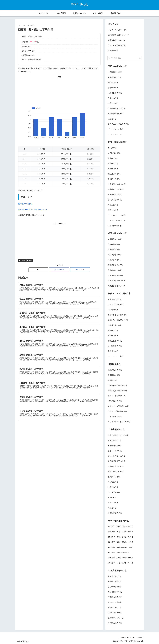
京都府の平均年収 (115, 597)
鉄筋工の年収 (113, 487)
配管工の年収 (113, 503)
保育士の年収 (113, 210)
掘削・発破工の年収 (116, 472)
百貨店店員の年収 (115, 299)
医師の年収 (112, 148)
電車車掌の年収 (114, 375)
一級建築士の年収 (115, 72)
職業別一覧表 (113, 51)
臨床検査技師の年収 (116, 189)
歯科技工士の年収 (115, 200)
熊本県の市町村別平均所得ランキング (33, 210)
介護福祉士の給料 (115, 226)
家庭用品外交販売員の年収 (118, 320)
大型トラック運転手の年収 (118, 406)
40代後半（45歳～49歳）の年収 (120, 552)
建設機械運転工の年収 (117, 461)
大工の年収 (112, 508)
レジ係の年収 (113, 310)
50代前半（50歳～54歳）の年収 (120, 558)
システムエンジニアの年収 (118, 124)
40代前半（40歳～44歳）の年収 (120, 547)
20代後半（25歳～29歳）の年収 (120, 532)
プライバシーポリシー (127, 638)
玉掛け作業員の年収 (116, 466)
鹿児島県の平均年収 (116, 618)
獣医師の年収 (113, 158)
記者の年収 (112, 119)
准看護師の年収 (114, 174)
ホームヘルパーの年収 (117, 221)
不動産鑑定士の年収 (116, 114)
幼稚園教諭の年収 (115, 239)
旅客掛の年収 (113, 380)
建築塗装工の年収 (115, 513)
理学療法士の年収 (115, 195)
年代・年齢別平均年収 (117, 46)
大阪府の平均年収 (115, 602)
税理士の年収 (113, 103)
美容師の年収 (113, 331)
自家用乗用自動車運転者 (117, 385)
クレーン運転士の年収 (117, 456)
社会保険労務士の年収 (117, 109)
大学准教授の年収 (115, 255)
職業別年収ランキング (117, 40)
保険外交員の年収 (115, 325)
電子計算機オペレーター (117, 286)
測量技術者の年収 (115, 77)
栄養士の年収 (113, 205)
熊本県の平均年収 (25, 204)
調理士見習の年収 (115, 341)
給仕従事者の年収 (115, 346)
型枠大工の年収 (114, 477)
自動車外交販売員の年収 (117, 315)
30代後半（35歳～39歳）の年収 (120, 542)
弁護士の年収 (113, 98)
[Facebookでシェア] (59, 270)
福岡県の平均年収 (115, 613)
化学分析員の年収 (115, 93)
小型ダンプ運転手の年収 (117, 411)
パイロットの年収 (115, 417)
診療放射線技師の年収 (117, 184)
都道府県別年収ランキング (118, 35)
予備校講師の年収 (115, 270)
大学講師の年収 (114, 260)
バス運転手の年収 (115, 401)
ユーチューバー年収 (116, 356)
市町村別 (22, 260)
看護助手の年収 (114, 179)
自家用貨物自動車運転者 (117, 391)
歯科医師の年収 (114, 153)
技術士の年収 (113, 88)
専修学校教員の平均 (116, 265)
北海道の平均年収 (115, 576)
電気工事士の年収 (115, 440)
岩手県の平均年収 (115, 582)
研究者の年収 (113, 83)
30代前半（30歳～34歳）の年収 (120, 537)
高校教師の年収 (114, 244)
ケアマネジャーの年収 (117, 215)
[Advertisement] (59, 91)
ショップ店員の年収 (116, 305)
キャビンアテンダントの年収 (119, 422)
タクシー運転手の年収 (117, 396)
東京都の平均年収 (115, 592)
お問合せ (139, 638)
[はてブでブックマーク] (80, 270)
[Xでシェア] (38, 270)
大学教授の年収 (114, 250)
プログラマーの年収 (116, 129)
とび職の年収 (113, 482)
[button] (140, 58)
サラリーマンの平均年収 (117, 30)
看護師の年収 (113, 169)
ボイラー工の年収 (115, 451)
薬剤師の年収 (113, 163)
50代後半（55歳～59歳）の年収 (120, 563)
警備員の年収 (113, 351)
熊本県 (30, 260)
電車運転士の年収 (115, 370)
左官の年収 (112, 498)
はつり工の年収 (114, 492)
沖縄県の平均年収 (115, 623)
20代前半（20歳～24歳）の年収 (120, 527)
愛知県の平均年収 (115, 607)
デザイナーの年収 (115, 134)
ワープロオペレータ (116, 276)
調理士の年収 (113, 336)
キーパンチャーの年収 (117, 281)
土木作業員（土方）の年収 (118, 435)
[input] (125, 58)
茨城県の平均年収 (115, 587)
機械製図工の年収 (115, 446)
